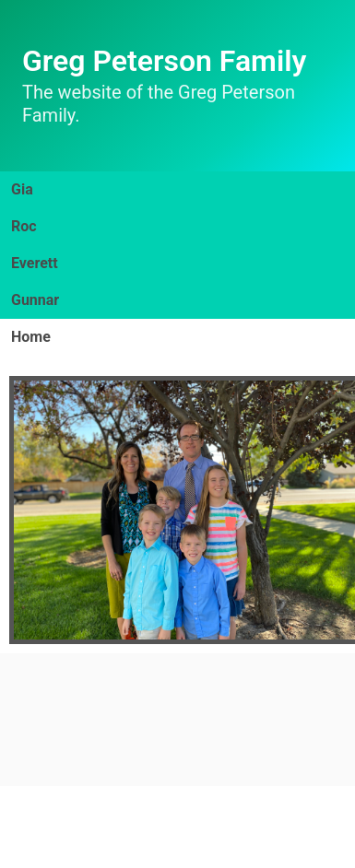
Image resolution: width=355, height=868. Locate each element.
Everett (35, 263)
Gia (22, 189)
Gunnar (35, 300)
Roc (24, 226)
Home (31, 337)
